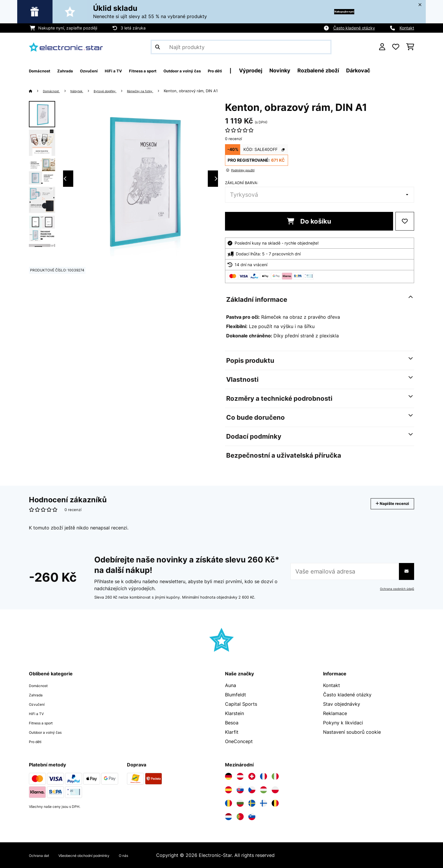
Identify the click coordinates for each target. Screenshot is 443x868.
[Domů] (36, 91)
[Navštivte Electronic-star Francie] (264, 776)
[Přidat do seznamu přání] (405, 221)
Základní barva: (242, 183)
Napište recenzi (386, 504)
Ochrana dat (42, 855)
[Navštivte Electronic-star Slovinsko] (252, 817)
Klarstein (234, 713)
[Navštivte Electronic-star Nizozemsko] (229, 817)
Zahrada (38, 695)
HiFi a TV (39, 713)
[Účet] (382, 47)
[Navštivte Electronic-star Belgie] (275, 803)
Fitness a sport (45, 723)
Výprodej (305, 70)
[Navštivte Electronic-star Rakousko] (240, 776)
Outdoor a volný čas (51, 732)
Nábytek (84, 91)
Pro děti (38, 741)
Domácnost (55, 91)
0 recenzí (233, 139)
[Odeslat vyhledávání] (158, 47)
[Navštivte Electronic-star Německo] (229, 776)
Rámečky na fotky (159, 91)
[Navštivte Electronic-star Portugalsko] (240, 817)
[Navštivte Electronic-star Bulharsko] (240, 803)
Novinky (334, 70)
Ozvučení (39, 704)
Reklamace (335, 713)
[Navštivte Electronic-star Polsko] (275, 790)
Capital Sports (241, 704)
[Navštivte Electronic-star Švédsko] (252, 803)
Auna (231, 685)
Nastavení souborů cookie (352, 732)
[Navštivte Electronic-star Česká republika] (252, 790)
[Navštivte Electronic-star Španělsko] (229, 790)
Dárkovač (412, 70)
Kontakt (407, 28)
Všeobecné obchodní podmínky (100, 855)
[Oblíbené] (396, 47)
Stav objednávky (342, 704)
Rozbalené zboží (372, 70)
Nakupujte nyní (334, 12)
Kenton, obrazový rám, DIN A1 (213, 91)
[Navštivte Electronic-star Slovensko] (240, 790)
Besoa (232, 723)
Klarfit (232, 732)
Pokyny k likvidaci (343, 723)
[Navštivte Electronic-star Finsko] (264, 803)
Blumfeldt (236, 695)
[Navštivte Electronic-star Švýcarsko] (252, 776)
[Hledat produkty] (241, 47)
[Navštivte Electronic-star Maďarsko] (264, 790)
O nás (151, 855)
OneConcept (239, 741)
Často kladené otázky (354, 28)
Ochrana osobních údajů (394, 589)
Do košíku (309, 221)
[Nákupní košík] (410, 47)
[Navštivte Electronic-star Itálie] (275, 776)
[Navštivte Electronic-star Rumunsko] (229, 803)
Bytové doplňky (117, 91)
